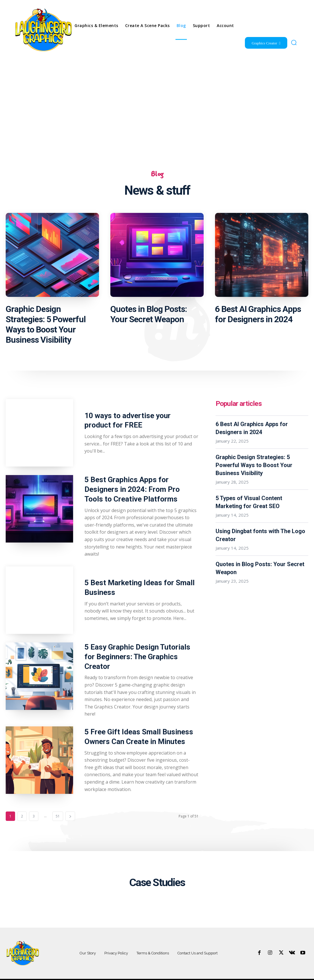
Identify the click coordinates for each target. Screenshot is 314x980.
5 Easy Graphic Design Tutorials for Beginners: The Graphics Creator (139, 650)
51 (58, 805)
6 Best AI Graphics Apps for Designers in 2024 (258, 316)
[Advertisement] (157, 104)
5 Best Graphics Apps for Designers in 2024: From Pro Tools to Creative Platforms (140, 489)
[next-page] (70, 805)
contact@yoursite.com (261, 974)
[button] (294, 42)
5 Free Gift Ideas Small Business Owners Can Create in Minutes (135, 726)
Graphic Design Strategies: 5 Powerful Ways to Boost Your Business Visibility (46, 326)
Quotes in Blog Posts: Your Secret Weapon (149, 316)
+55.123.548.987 (297, 974)
